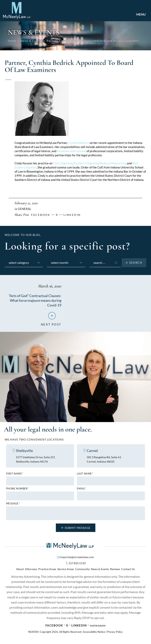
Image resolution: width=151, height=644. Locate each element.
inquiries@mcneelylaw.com (77, 559)
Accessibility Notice (94, 634)
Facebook (54, 627)
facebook (41, 215)
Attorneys (31, 571)
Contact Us (128, 571)
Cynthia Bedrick (79, 143)
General (25, 209)
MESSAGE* (13, 506)
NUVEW (33, 634)
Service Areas (66, 571)
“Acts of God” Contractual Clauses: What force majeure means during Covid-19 (37, 300)
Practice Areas (47, 571)
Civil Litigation (62, 163)
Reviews (115, 571)
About (20, 571)
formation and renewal (71, 151)
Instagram (98, 628)
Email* (81, 491)
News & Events (100, 571)
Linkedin (72, 215)
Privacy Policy (115, 634)
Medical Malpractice (112, 163)
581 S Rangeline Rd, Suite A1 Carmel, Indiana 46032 (105, 461)
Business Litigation (86, 163)
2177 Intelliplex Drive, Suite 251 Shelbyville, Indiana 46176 (37, 461)
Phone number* (17, 491)
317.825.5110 (77, 565)
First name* (14, 476)
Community (82, 571)
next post (51, 325)
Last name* (85, 476)
